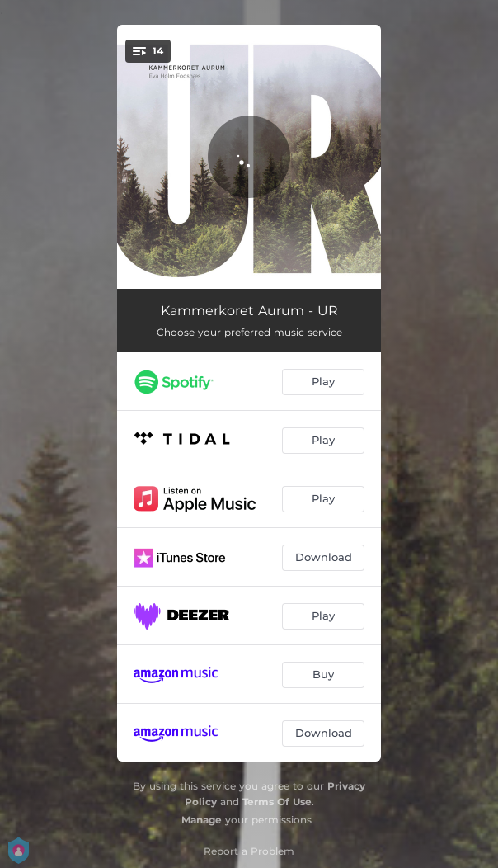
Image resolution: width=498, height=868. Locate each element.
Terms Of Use (277, 802)
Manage (202, 820)
